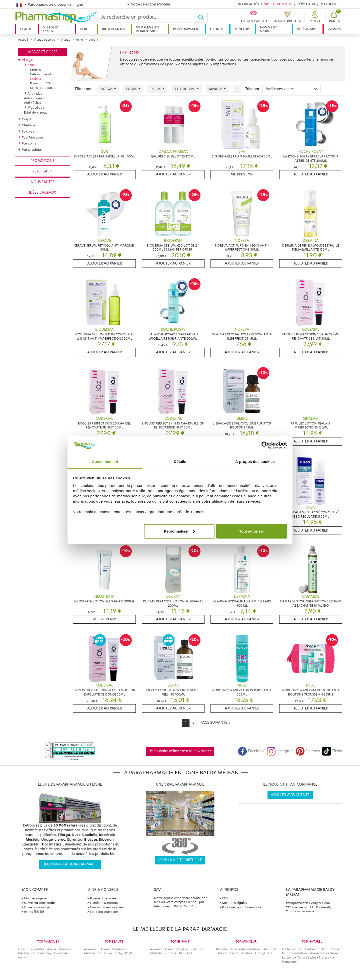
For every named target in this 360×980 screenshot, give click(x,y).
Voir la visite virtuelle (180, 860)
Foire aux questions (104, 912)
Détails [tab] (180, 462)
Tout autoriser (252, 531)
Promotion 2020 (42, 83)
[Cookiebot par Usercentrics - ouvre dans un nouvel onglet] (265, 445)
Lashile (247, 953)
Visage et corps (51, 29)
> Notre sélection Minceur (149, 4)
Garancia (65, 949)
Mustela (156, 953)
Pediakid (185, 953)
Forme (132, 89)
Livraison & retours (104, 903)
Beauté (26, 29)
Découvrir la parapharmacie (70, 864)
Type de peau (185, 89)
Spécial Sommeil (278, 4)
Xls (270, 953)
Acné (79, 40)
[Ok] (203, 17)
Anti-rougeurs (34, 98)
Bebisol (198, 949)
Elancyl (260, 953)
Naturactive (331, 949)
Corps (26, 119)
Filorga (23, 949)
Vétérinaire (307, 29)
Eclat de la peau (36, 112)
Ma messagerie (35, 898)
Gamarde (61, 953)
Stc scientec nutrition (245, 949)
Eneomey (45, 953)
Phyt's (129, 953)
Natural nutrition (294, 953)
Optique (217, 29)
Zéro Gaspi (306, 4)
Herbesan (312, 949)
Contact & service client (107, 907)
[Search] (148, 17)
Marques (328, 4)
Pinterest (308, 751)
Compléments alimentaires (148, 29)
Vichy (22, 957)
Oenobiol (269, 949)
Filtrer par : (84, 89)
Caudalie (38, 949)
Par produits (32, 149)
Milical (223, 953)
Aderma (90, 949)
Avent (169, 949)
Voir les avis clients (290, 795)
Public (156, 89)
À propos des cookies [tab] (255, 462)
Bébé (84, 29)
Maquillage (36, 107)
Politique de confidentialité (242, 907)
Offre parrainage (37, 907)
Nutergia (326, 957)
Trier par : (253, 89)
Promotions (42, 161)
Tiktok (332, 751)
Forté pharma (292, 949)
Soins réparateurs (43, 88)
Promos (334, 29)
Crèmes (35, 70)
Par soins (29, 143)
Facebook (251, 751)
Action (107, 89)
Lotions (35, 79)
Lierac (235, 953)
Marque (216, 89)
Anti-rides (35, 93)
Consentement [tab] (105, 462)
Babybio (182, 949)
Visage (65, 40)
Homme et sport (268, 29)
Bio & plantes (113, 29)
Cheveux (29, 125)
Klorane (170, 953)
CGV (225, 898)
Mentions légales (234, 903)
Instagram (280, 751)
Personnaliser (179, 531)
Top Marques (32, 137)
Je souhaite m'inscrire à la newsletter (180, 751)
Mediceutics (27, 953)
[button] (315, 17)
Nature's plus (306, 957)
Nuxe (108, 953)
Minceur (242, 29)
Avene (51, 949)
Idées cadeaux (42, 193)
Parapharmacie (186, 29)
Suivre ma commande (39, 903)
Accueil (23, 40)
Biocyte (221, 949)
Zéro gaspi (42, 171)
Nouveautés (248, 4)
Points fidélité (34, 912)
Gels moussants (41, 74)
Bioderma (119, 949)
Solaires (28, 131)
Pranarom (289, 962)
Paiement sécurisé (103, 898)
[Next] (215, 723)
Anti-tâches (32, 103)
